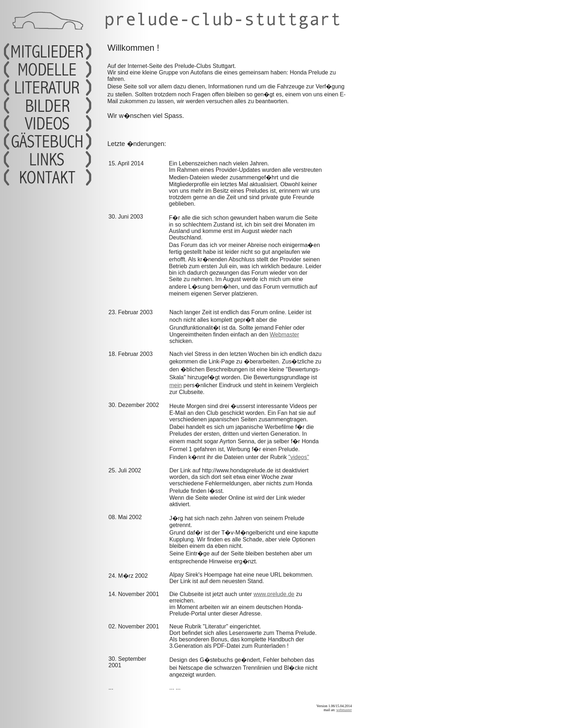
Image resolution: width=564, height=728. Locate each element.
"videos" (299, 457)
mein (176, 385)
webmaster (344, 710)
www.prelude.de (274, 594)
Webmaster (285, 335)
